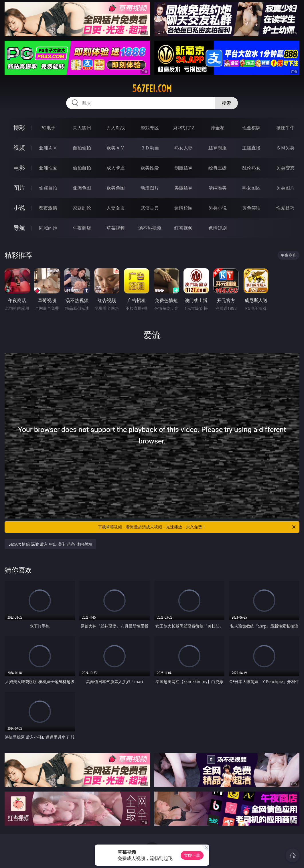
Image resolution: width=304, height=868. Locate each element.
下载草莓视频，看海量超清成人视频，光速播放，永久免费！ (197, 527)
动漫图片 (150, 188)
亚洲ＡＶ (48, 148)
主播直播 (251, 148)
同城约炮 (48, 228)
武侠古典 (150, 208)
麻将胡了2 (184, 128)
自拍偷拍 (82, 148)
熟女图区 (251, 188)
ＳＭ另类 (285, 148)
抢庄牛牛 (285, 128)
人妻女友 (116, 208)
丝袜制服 (218, 148)
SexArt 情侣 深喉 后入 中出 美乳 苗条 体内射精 (50, 544)
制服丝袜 (183, 168)
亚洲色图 (82, 188)
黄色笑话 (251, 208)
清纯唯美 (218, 188)
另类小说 (218, 208)
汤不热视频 (150, 228)
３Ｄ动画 (150, 148)
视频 (19, 148)
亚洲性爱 (48, 168)
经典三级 (218, 168)
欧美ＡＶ (116, 148)
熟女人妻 (183, 148)
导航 (19, 228)
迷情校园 (183, 208)
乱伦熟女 (251, 168)
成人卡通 (116, 168)
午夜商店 (82, 228)
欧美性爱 (150, 168)
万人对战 (116, 128)
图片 (19, 188)
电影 (19, 168)
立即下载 (192, 855)
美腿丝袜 (183, 188)
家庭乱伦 (82, 208)
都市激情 (48, 208)
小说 (19, 208)
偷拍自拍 (82, 168)
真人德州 (82, 128)
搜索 (226, 103)
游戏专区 (150, 128)
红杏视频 (183, 228)
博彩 (19, 128)
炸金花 (218, 128)
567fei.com (152, 88)
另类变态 (285, 168)
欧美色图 (116, 188)
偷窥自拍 (48, 188)
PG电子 (48, 128)
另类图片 (285, 188)
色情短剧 (218, 228)
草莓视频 (116, 228)
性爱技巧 (285, 208)
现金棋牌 (251, 128)
